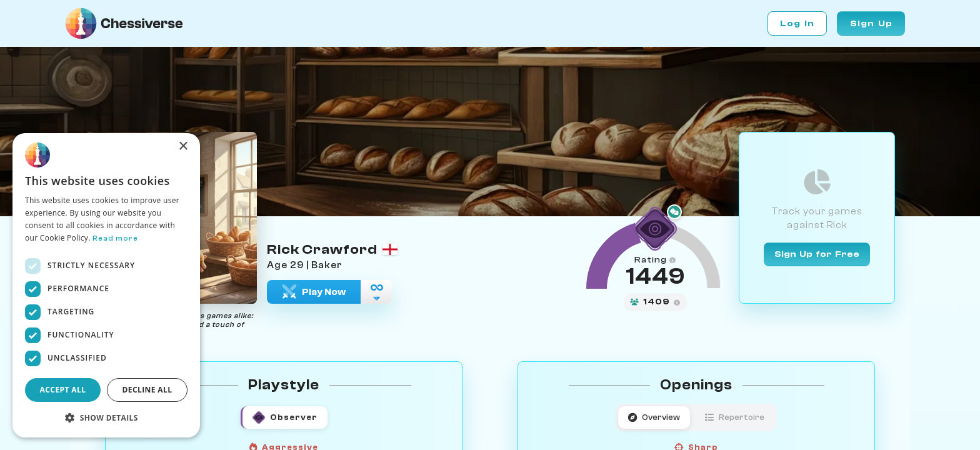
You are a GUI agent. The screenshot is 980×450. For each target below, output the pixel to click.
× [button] (183, 147)
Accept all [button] (63, 390)
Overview (654, 417)
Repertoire (735, 417)
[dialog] (106, 285)
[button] (106, 417)
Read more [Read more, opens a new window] (115, 238)
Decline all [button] (147, 390)
